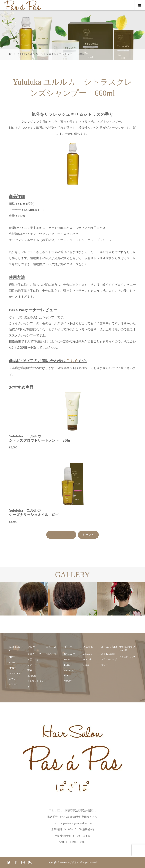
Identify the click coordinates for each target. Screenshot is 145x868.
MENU (12, 668)
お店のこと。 (34, 659)
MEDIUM (69, 670)
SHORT (68, 681)
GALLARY (70, 654)
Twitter (86, 665)
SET (66, 676)
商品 (30, 670)
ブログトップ (34, 654)
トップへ (88, 535)
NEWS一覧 (51, 654)
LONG (67, 665)
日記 (30, 665)
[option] (24, 599)
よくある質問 (108, 654)
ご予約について (127, 657)
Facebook (87, 659)
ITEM (67, 659)
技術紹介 (32, 676)
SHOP (12, 657)
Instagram (87, 654)
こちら (72, 361)
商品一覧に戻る (61, 535)
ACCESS (13, 684)
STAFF (12, 663)
